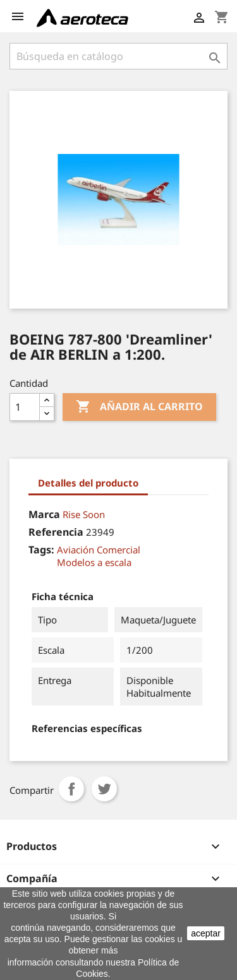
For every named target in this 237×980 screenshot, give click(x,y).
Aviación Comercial (99, 550)
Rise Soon (84, 514)
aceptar (206, 933)
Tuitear (104, 789)
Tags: (41, 550)
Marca (44, 514)
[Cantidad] (25, 407)
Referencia (56, 532)
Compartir (71, 789)
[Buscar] (118, 56)
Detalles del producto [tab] (88, 483)
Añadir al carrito (139, 407)
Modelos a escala (94, 562)
